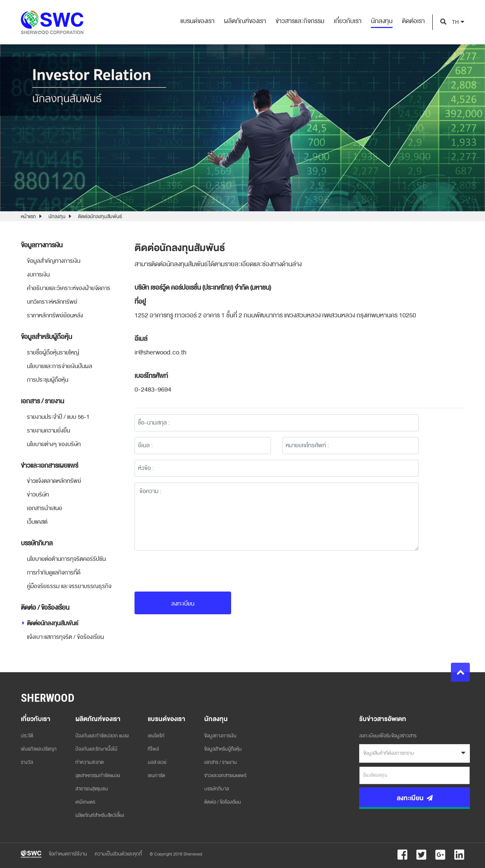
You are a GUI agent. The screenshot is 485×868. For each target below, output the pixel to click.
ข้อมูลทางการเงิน (220, 736)
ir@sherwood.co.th (160, 352)
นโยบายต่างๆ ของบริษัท (54, 444)
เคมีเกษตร (85, 802)
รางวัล (27, 762)
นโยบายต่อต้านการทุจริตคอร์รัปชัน (66, 559)
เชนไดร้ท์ (156, 736)
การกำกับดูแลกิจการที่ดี (54, 573)
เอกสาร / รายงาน (221, 762)
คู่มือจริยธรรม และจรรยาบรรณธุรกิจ (69, 586)
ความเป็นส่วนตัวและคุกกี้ (118, 854)
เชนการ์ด (156, 776)
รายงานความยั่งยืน (48, 431)
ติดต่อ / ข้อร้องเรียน (223, 802)
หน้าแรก (28, 217)
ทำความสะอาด (90, 762)
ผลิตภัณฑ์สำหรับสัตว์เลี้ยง (100, 815)
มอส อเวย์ (157, 762)
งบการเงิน (38, 275)
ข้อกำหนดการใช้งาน (68, 854)
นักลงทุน (57, 217)
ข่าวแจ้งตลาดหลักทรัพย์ (54, 481)
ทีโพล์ (153, 749)
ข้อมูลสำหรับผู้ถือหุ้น (223, 749)
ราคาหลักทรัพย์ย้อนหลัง (55, 315)
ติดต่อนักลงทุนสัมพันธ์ (100, 217)
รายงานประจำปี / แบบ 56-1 (58, 417)
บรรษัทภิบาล (217, 789)
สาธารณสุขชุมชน (92, 789)
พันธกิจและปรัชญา (39, 749)
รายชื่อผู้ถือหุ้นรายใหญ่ (53, 353)
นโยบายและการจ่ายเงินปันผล (59, 366)
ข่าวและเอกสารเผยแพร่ (225, 776)
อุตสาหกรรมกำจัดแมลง (98, 776)
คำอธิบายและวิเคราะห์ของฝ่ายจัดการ (69, 288)
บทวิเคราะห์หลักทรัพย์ (52, 302)
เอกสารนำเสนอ (45, 508)
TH (455, 22)
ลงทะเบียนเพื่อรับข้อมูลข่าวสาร (388, 736)
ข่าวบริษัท (38, 495)
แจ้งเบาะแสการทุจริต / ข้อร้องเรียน (65, 637)
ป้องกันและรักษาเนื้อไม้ (96, 749)
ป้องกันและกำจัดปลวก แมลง (102, 736)
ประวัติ (27, 736)
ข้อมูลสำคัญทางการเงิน (54, 261)
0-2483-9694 (153, 390)
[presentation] (192, 571)
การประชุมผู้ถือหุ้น (48, 380)
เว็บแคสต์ (37, 522)
